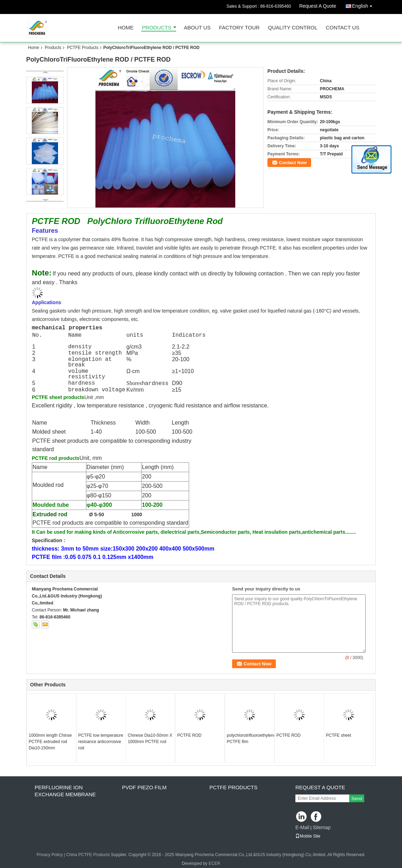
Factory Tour (239, 28)
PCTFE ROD (189, 735)
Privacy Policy (50, 855)
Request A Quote (318, 6)
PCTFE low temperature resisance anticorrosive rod (101, 742)
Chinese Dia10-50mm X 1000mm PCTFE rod (150, 738)
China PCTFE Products (88, 855)
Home (126, 28)
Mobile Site (308, 836)
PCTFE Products (82, 48)
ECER (214, 863)
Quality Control (293, 28)
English (364, 5)
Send (357, 799)
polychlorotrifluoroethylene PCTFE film (250, 738)
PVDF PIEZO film (144, 787)
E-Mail (302, 827)
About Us (197, 28)
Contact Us (343, 28)
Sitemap (321, 827)
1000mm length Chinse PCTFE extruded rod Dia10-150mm (50, 742)
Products (157, 28)
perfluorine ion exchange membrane (65, 791)
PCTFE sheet (338, 735)
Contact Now (293, 163)
